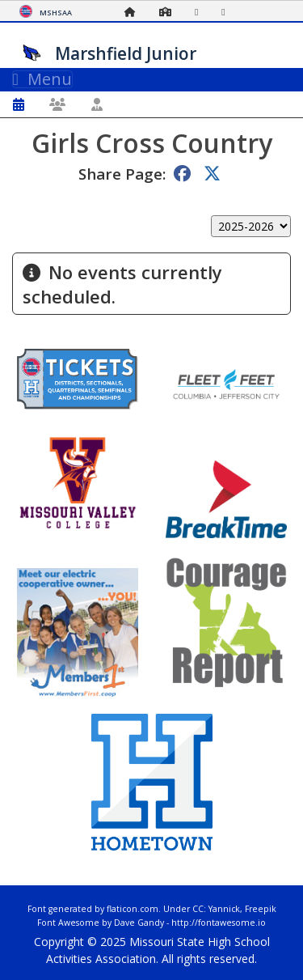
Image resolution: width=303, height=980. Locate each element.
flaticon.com (133, 909)
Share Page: (122, 174)
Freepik (261, 909)
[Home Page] (134, 12)
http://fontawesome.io (219, 923)
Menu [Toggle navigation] (42, 79)
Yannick (224, 909)
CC (198, 909)
